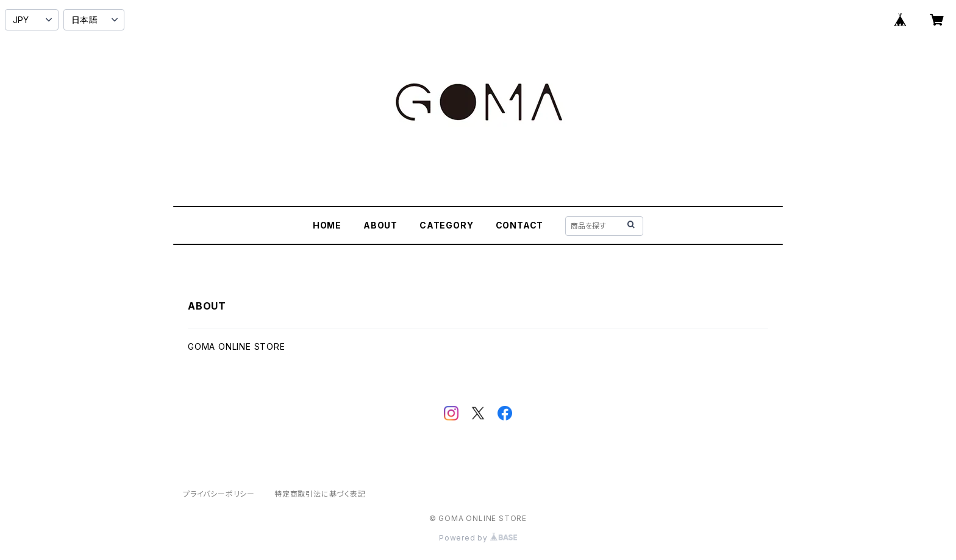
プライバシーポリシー (219, 494)
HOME (327, 225)
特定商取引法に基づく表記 (320, 494)
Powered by (478, 538)
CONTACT (520, 225)
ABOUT (380, 225)
